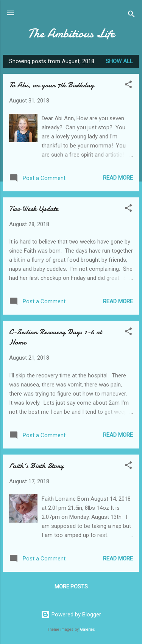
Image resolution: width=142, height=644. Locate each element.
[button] (128, 86)
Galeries (87, 629)
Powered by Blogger (71, 615)
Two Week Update (34, 209)
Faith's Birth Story (36, 466)
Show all (119, 61)
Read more (118, 178)
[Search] (131, 15)
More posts (71, 587)
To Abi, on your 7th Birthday (51, 85)
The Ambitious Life (71, 33)
